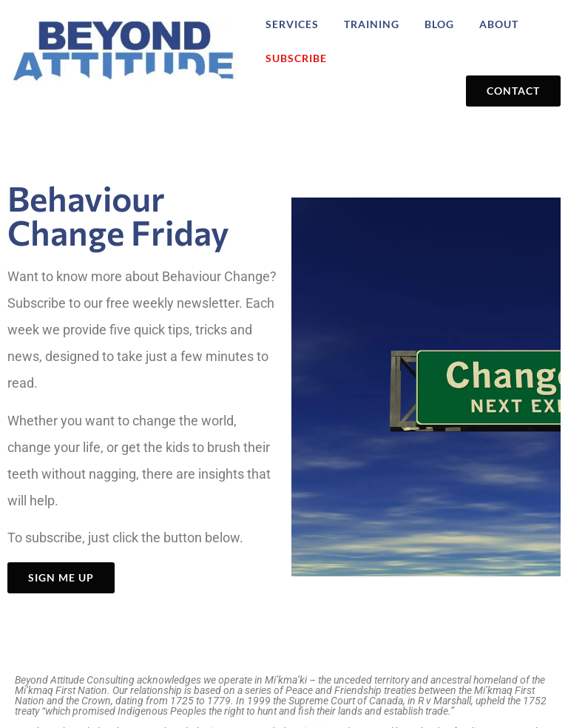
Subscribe (296, 58)
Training (372, 24)
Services (292, 24)
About (499, 24)
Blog (439, 24)
